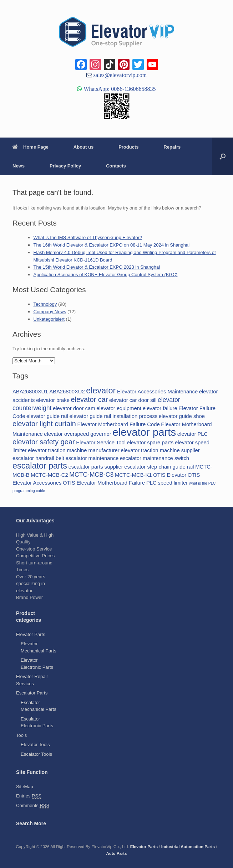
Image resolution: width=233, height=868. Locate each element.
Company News (50, 312)
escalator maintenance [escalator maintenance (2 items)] (92, 458)
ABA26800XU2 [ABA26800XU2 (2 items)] (67, 392)
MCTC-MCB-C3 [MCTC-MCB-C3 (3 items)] (91, 475)
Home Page (31, 147)
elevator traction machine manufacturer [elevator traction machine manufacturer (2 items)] (74, 450)
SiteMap (25, 787)
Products (128, 147)
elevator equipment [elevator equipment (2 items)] (119, 408)
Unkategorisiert (49, 319)
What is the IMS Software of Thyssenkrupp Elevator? (88, 237)
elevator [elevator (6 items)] (101, 391)
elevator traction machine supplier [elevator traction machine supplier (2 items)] (160, 450)
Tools (21, 735)
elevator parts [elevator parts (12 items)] (144, 432)
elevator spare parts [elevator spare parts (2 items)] (150, 443)
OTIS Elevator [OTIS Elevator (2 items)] (170, 475)
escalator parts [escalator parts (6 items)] (40, 466)
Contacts (116, 166)
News (19, 166)
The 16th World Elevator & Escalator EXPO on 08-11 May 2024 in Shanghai (112, 245)
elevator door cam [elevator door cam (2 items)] (74, 408)
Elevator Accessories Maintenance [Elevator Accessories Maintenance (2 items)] (157, 392)
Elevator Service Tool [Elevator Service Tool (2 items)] (101, 443)
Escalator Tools (36, 754)
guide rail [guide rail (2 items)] (183, 467)
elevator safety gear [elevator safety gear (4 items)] (44, 442)
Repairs (172, 147)
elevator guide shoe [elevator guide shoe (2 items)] (182, 416)
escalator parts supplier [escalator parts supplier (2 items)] (96, 467)
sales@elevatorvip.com (119, 75)
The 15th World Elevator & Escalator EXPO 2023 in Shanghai (97, 267)
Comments (33, 806)
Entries (29, 796)
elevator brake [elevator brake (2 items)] (53, 400)
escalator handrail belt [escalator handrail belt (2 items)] (38, 458)
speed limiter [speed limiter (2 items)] (173, 483)
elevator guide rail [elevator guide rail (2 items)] (47, 416)
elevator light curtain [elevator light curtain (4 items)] (44, 424)
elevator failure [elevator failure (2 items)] (160, 408)
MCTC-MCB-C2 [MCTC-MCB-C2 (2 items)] (49, 475)
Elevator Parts (31, 634)
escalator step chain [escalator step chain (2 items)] (148, 467)
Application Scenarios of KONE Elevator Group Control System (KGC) (106, 275)
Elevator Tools (35, 745)
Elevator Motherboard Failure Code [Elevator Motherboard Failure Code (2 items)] (119, 424)
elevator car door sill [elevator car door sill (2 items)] (133, 400)
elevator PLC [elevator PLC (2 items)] (193, 434)
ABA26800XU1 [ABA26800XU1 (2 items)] (30, 392)
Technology (45, 304)
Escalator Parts (32, 693)
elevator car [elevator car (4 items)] (90, 399)
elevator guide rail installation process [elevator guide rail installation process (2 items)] (113, 416)
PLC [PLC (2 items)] (151, 483)
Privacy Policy (65, 166)
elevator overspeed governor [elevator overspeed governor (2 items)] (77, 434)
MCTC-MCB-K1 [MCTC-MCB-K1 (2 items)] (133, 475)
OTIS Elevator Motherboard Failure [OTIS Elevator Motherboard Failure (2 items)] (104, 483)
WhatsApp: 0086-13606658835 (119, 89)
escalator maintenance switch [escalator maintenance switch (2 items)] (155, 458)
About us (83, 147)
